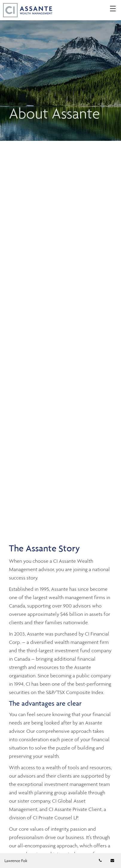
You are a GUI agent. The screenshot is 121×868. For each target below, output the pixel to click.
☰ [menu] (113, 9)
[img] (60, 70)
